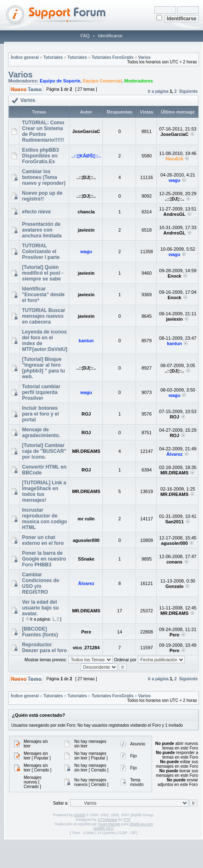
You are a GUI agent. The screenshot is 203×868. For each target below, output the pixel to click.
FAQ (85, 36)
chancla (86, 212)
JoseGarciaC (86, 131)
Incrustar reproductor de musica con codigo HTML (45, 519)
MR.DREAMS (86, 451)
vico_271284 (86, 648)
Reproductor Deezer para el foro (44, 648)
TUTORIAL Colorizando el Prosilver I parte (41, 251)
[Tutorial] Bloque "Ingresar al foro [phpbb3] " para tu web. (44, 368)
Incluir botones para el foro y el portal (40, 414)
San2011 (175, 522)
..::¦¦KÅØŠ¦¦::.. (86, 156)
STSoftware (107, 820)
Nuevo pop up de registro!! (42, 196)
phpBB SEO (104, 828)
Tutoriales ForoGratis (113, 57)
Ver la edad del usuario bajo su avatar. (40, 608)
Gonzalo (175, 586)
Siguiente (188, 91)
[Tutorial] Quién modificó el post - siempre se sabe (43, 273)
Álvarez (175, 454)
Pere (86, 632)
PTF (127, 820)
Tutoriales (53, 57)
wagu (174, 180)
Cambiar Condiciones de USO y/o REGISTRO (40, 583)
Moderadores (138, 81)
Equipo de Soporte (60, 81)
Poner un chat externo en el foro (43, 540)
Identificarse (110, 36)
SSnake (86, 559)
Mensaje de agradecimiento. (41, 433)
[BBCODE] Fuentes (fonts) (40, 632)
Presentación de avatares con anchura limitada (42, 230)
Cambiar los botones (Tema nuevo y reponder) (44, 177)
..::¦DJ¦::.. (86, 177)
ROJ (86, 414)
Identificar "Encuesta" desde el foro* (43, 295)
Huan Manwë (109, 824)
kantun (86, 341)
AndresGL (175, 214)
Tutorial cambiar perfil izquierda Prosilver (41, 392)
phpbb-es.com (141, 824)
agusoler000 (86, 540)
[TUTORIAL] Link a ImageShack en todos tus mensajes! (44, 491)
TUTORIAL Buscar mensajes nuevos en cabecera (44, 316)
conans (175, 562)
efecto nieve (36, 212)
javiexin (86, 230)
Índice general (25, 57)
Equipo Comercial (103, 81)
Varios (144, 57)
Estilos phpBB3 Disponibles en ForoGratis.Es (40, 156)
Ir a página (158, 91)
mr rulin (86, 519)
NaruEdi (174, 159)
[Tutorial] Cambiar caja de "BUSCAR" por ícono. (44, 451)
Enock (175, 276)
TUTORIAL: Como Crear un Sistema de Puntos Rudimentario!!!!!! (43, 131)
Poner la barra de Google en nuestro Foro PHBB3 (44, 559)
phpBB (79, 815)
